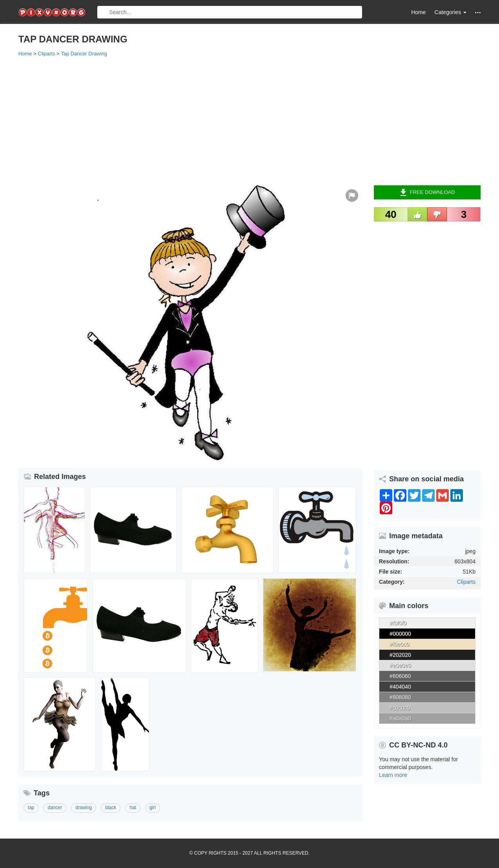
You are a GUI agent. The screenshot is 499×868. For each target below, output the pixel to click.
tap (31, 808)
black (111, 808)
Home (418, 12)
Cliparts (466, 582)
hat (133, 808)
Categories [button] (451, 12)
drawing (84, 808)
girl (153, 808)
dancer (55, 808)
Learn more (393, 775)
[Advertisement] (249, 121)
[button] (478, 12)
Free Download (427, 192)
